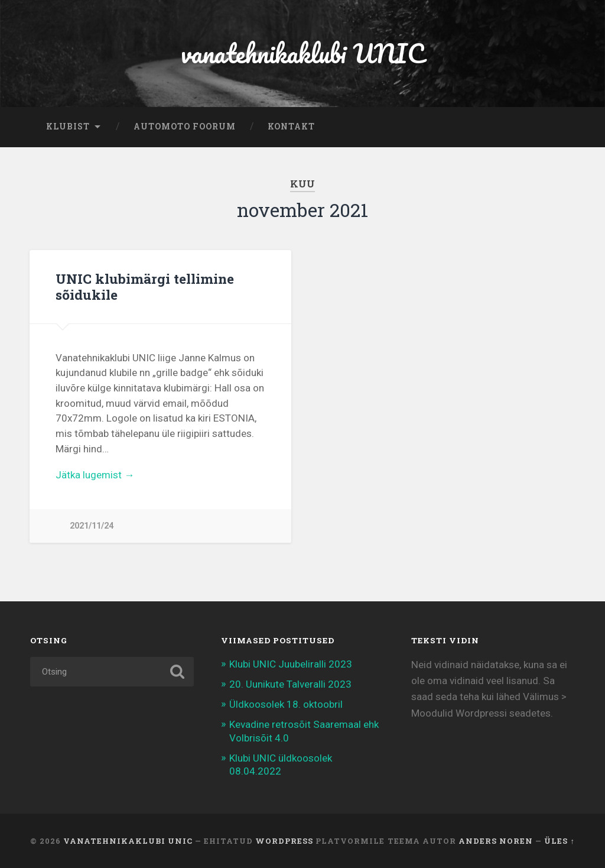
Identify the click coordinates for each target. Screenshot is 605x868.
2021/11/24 (92, 526)
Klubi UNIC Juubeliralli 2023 (291, 664)
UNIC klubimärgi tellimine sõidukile (145, 286)
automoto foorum (185, 127)
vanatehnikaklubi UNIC (302, 53)
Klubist (68, 127)
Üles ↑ (559, 841)
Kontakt (291, 127)
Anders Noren (496, 841)
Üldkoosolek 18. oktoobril (286, 704)
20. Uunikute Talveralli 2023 (290, 684)
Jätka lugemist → (95, 475)
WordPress (284, 841)
